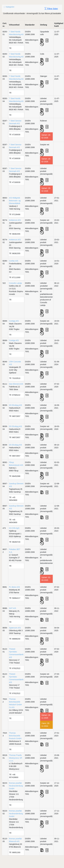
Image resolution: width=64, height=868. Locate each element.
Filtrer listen (51, 9)
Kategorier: (9, 7)
